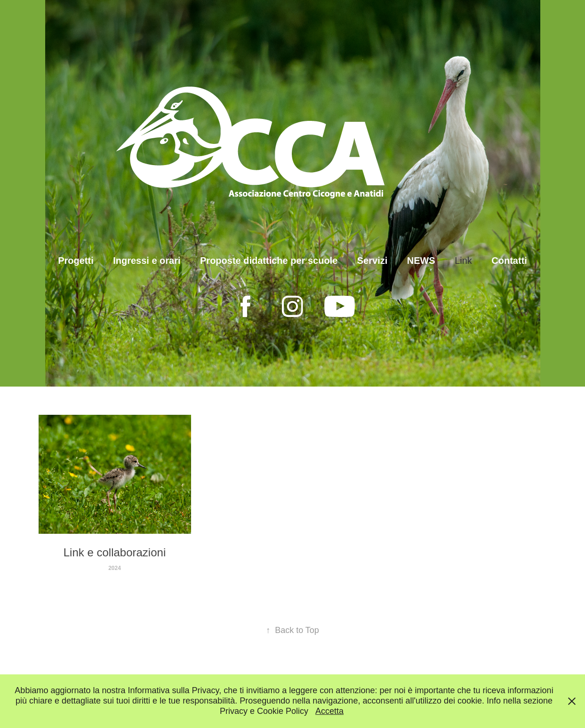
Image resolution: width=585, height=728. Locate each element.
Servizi (372, 261)
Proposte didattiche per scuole (269, 261)
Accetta (329, 711)
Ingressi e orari (147, 261)
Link (463, 261)
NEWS (421, 261)
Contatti (509, 261)
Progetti (76, 261)
